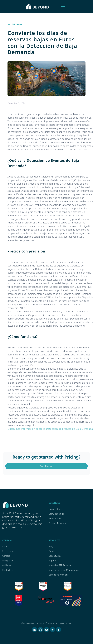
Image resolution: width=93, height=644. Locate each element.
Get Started (46, 466)
